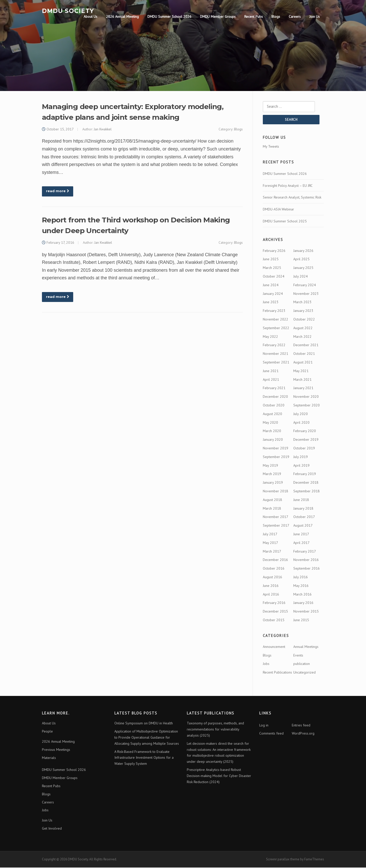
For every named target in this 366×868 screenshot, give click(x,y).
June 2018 (301, 500)
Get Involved (52, 829)
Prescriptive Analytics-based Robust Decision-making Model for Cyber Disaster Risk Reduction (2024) (219, 776)
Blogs (276, 17)
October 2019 (304, 449)
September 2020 (307, 406)
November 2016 (306, 560)
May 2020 (270, 423)
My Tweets (271, 147)
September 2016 (307, 569)
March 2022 (302, 337)
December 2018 (306, 483)
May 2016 (301, 586)
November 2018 (276, 492)
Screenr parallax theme (283, 860)
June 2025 (271, 260)
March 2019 (272, 475)
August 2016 (272, 577)
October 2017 (304, 517)
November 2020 (306, 397)
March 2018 (272, 509)
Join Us (315, 17)
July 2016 (301, 577)
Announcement (274, 647)
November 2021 (276, 354)
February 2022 (274, 346)
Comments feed (271, 734)
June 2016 (271, 586)
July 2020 (301, 414)
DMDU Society (68, 11)
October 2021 (304, 354)
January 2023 (303, 311)
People (47, 732)
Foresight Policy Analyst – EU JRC (288, 186)
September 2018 (307, 492)
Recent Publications (277, 673)
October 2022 (304, 320)
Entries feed (301, 726)
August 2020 (272, 414)
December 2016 (275, 560)
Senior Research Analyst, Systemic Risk (292, 198)
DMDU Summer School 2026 (169, 17)
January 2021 (303, 389)
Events (298, 656)
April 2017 (301, 543)
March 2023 (302, 303)
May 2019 (270, 466)
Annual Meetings (306, 647)
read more (58, 191)
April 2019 (301, 466)
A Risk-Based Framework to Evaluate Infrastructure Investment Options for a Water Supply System (144, 758)
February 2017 (305, 552)
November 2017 (276, 517)
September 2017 (276, 526)
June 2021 (271, 371)
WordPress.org (303, 734)
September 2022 (276, 328)
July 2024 (301, 277)
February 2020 (305, 432)
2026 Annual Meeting (122, 17)
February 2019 (305, 475)
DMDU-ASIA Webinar (278, 210)
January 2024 (273, 294)
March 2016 (302, 595)
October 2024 (274, 277)
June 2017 (301, 535)
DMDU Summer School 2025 (285, 222)
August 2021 (303, 363)
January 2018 (303, 509)
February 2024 (305, 285)
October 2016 (274, 569)
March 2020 (272, 432)
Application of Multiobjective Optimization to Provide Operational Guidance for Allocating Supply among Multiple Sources (147, 738)
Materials (49, 758)
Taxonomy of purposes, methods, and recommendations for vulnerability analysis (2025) (215, 730)
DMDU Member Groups (218, 17)
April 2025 (301, 260)
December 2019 (306, 440)
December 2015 (275, 612)
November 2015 (306, 612)
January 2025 (303, 268)
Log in (264, 726)
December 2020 (275, 397)
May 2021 (301, 371)
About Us (90, 17)
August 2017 (303, 526)
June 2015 (301, 620)
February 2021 (274, 389)
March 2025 (272, 268)
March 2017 (272, 552)
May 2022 (270, 337)
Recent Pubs (254, 17)
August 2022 (303, 328)
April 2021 (271, 380)
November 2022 (276, 320)
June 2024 (271, 285)
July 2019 (301, 457)
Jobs (266, 664)
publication (302, 664)
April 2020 (301, 423)
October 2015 (274, 620)
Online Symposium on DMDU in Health (144, 724)
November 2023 (306, 294)
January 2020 (273, 440)
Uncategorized (304, 673)
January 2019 (273, 483)
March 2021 (302, 380)
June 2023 (271, 303)
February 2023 (274, 311)
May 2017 (270, 543)
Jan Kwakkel (103, 129)
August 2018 (272, 500)
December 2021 (306, 346)
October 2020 (274, 406)
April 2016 (271, 595)
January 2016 (303, 603)
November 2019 (276, 449)
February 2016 (274, 603)
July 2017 (270, 535)
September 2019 (276, 457)
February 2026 (274, 251)
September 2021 (276, 363)
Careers (295, 17)
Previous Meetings (56, 750)
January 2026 (303, 251)
